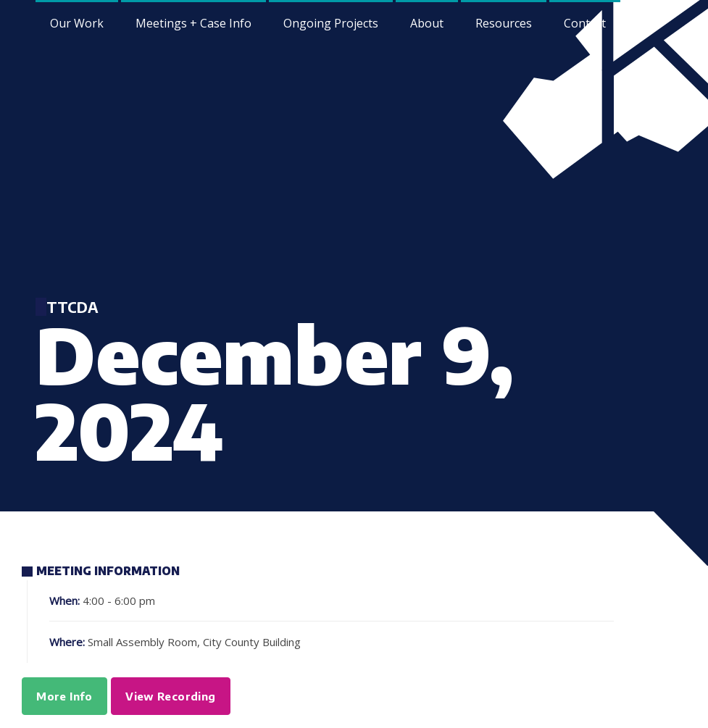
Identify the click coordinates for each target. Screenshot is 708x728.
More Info (64, 696)
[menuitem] (427, 22)
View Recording (170, 696)
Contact (585, 23)
